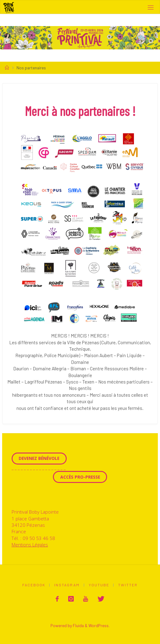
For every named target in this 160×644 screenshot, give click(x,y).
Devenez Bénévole (39, 458)
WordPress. (99, 625)
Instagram (67, 585)
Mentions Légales (30, 545)
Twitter (128, 585)
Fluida (78, 625)
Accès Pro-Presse (80, 477)
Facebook (34, 585)
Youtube (99, 585)
